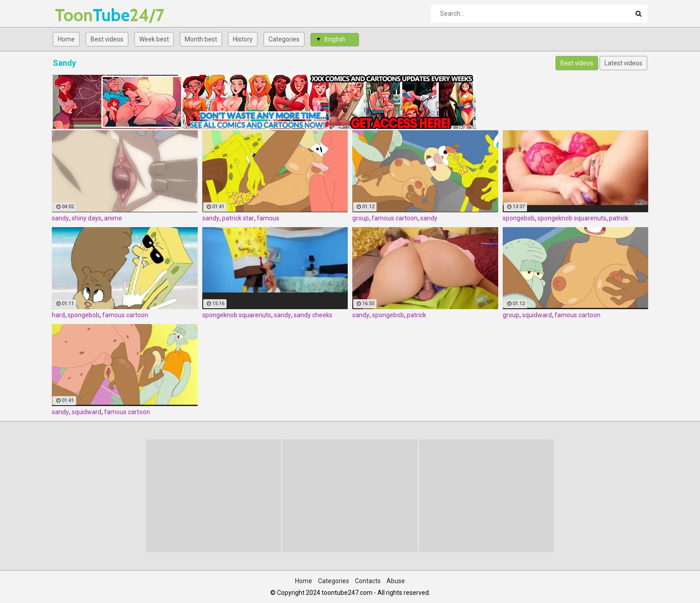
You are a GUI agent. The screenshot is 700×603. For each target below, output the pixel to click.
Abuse (396, 581)
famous (268, 218)
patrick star (238, 218)
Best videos (107, 39)
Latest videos (623, 63)
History (243, 39)
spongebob (519, 218)
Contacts (368, 581)
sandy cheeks (313, 315)
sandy (60, 218)
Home (66, 39)
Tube (79, 15)
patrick (619, 218)
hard (58, 315)
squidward (537, 315)
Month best (201, 39)
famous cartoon (395, 218)
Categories (284, 39)
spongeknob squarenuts (572, 218)
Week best (154, 39)
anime (113, 218)
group (361, 218)
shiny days (86, 218)
